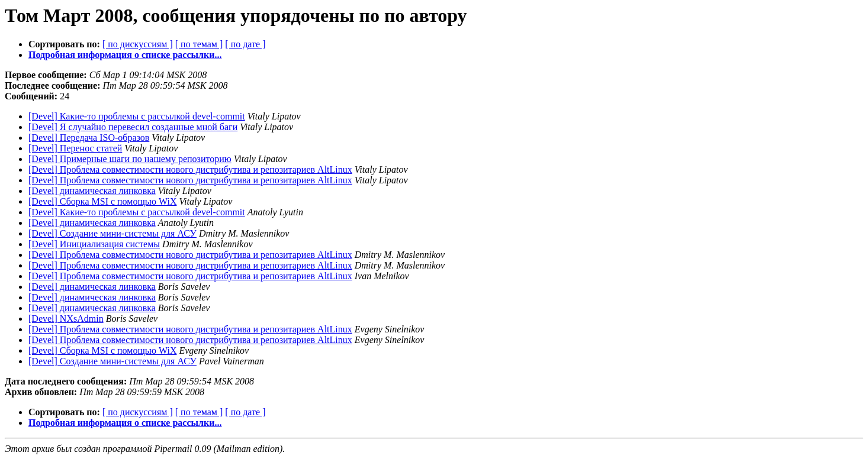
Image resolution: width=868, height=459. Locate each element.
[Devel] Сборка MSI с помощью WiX (102, 201)
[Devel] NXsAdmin (66, 319)
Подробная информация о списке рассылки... (125, 55)
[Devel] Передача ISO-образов (89, 138)
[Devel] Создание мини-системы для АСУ (112, 233)
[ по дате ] (245, 44)
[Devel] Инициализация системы (94, 244)
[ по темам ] (199, 44)
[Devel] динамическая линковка (92, 191)
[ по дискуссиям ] (138, 44)
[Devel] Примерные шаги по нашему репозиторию (130, 159)
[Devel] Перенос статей (75, 148)
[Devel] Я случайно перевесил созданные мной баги (133, 127)
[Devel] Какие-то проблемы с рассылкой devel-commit (137, 116)
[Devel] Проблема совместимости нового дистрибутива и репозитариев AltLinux (190, 169)
